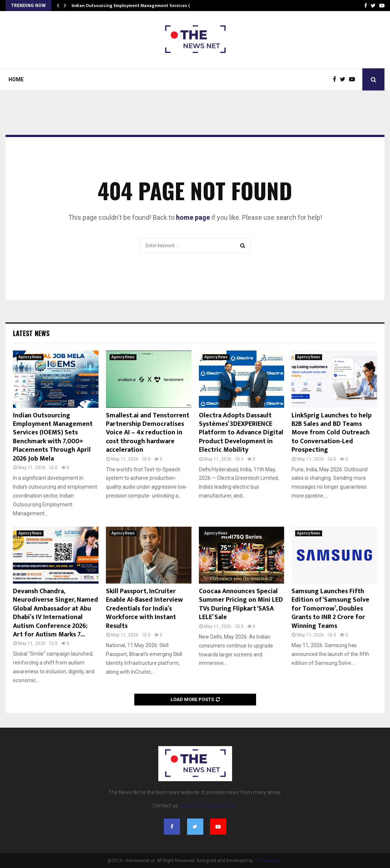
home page (193, 217)
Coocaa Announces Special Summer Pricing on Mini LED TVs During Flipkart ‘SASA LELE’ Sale (241, 604)
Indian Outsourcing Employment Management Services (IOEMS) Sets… (145, 6)
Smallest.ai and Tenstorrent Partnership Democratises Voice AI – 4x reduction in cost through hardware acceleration (148, 433)
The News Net (268, 861)
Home (16, 79)
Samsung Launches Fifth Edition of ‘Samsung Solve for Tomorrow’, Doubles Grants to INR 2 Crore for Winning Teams (330, 609)
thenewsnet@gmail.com (209, 806)
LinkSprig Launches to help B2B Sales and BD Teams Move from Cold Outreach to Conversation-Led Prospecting (332, 433)
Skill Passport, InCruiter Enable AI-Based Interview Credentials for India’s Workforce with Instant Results (144, 609)
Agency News (30, 357)
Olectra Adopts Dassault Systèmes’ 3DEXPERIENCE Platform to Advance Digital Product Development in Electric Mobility (241, 433)
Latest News (31, 333)
